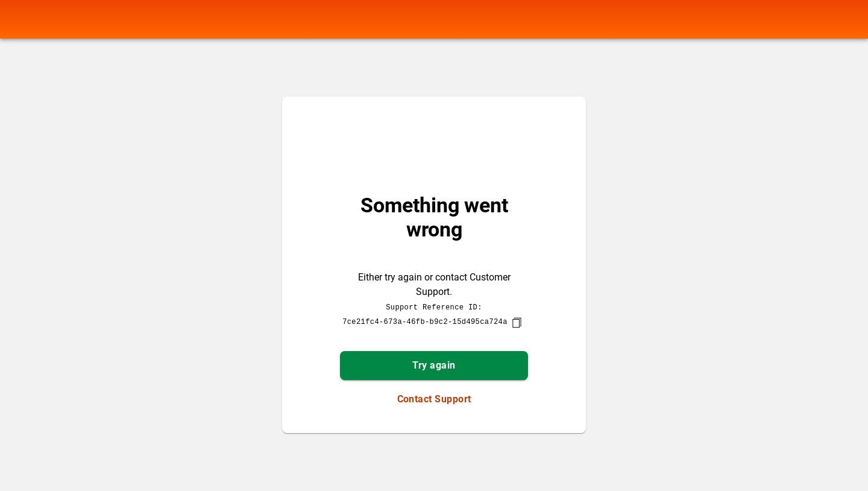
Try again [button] (434, 365)
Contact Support (434, 399)
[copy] (517, 323)
